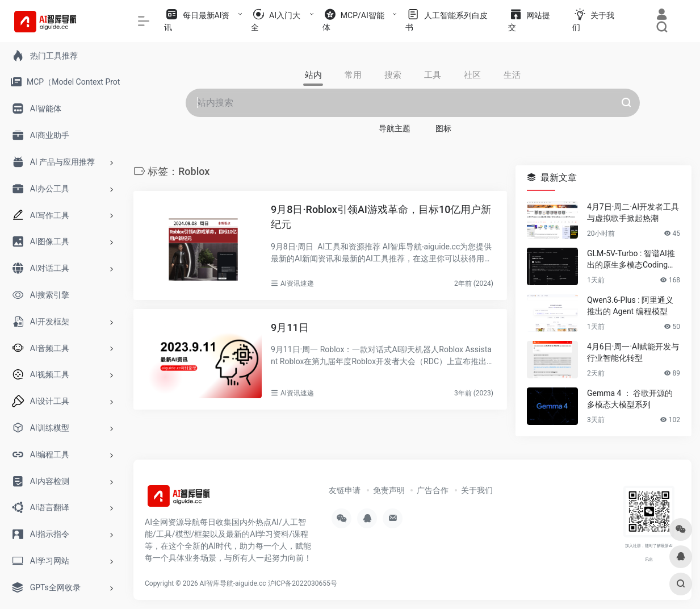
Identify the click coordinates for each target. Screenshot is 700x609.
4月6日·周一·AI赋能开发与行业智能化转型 (633, 352)
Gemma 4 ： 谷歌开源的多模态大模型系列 (630, 399)
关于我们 (477, 490)
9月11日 (290, 328)
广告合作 (433, 490)
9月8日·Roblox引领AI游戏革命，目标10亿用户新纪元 (381, 217)
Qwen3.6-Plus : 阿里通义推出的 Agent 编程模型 (630, 306)
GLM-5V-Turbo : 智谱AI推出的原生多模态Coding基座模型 (631, 260)
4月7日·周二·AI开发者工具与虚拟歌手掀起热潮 (633, 212)
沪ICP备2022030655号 (303, 583)
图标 (443, 128)
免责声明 (389, 490)
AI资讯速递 (297, 283)
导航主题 (395, 128)
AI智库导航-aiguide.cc (233, 583)
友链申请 (345, 490)
